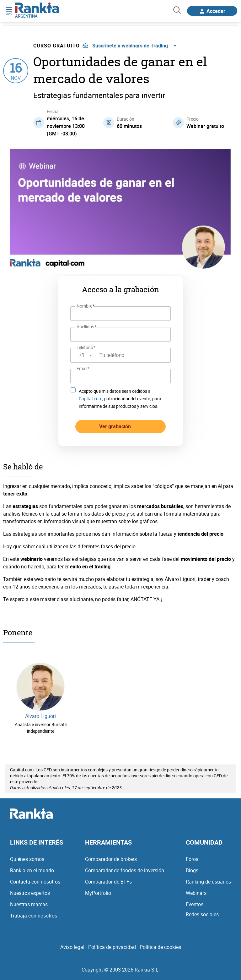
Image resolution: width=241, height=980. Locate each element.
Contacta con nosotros (35, 878)
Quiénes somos (27, 856)
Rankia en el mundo (32, 867)
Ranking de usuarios (208, 878)
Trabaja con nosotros (34, 912)
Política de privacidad (112, 944)
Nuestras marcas (29, 901)
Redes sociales (202, 911)
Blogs (192, 867)
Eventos (195, 901)
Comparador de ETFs (108, 878)
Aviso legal (72, 944)
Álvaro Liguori (40, 713)
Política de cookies (160, 944)
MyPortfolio (98, 890)
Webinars (196, 890)
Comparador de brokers (111, 856)
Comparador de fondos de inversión (125, 867)
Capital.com (91, 395)
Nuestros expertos (30, 890)
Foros (192, 856)
